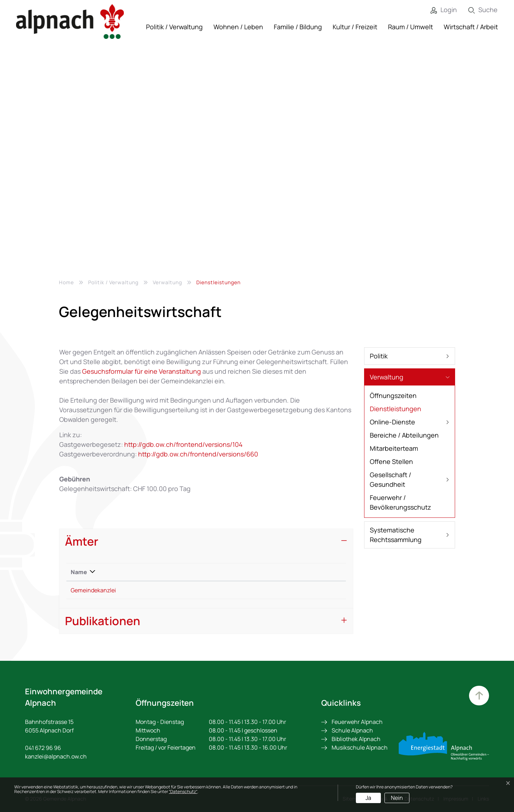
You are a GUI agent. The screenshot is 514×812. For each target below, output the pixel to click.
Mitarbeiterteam (394, 448)
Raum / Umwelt (410, 27)
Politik (379, 356)
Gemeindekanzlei (93, 590)
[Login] (438, 10)
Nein (397, 798)
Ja (368, 798)
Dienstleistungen (395, 410)
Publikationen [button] (103, 621)
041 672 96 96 (43, 748)
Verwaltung (387, 377)
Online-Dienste (392, 422)
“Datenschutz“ (183, 791)
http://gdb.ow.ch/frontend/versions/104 (187, 444)
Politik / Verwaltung (174, 27)
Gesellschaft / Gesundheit (390, 479)
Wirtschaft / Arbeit (471, 27)
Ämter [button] (82, 541)
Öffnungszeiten (393, 395)
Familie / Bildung (298, 27)
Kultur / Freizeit (355, 27)
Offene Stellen (391, 461)
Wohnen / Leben (238, 27)
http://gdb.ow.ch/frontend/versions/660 (202, 454)
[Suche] (478, 10)
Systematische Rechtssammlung (396, 535)
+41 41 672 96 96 (178, 590)
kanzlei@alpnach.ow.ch (269, 590)
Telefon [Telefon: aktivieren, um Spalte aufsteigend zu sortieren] (168, 572)
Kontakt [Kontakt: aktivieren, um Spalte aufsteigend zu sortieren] (249, 572)
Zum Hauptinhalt (478, 696)
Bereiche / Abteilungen (404, 435)
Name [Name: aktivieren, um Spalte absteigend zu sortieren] (79, 572)
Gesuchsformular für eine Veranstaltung (142, 371)
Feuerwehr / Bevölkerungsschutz (400, 502)
